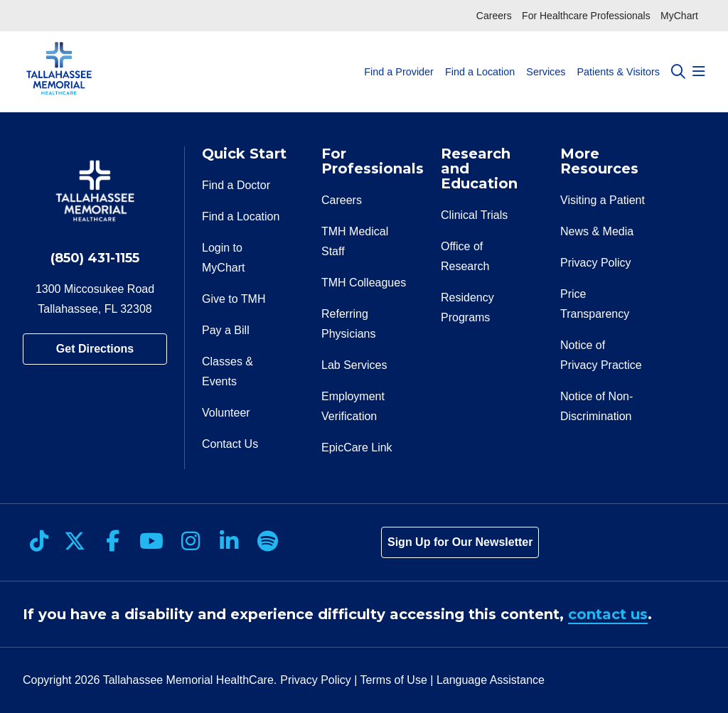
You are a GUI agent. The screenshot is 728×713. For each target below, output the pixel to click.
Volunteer (226, 413)
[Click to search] (678, 72)
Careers (494, 16)
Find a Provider (399, 59)
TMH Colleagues (364, 283)
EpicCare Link (357, 447)
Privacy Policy (596, 263)
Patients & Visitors (618, 59)
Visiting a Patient (603, 200)
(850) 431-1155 (95, 258)
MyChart (679, 16)
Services (546, 59)
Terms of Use (394, 680)
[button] (699, 72)
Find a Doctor (236, 185)
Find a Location (480, 59)
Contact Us (230, 444)
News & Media (597, 231)
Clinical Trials (474, 215)
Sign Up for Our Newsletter (460, 542)
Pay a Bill (226, 330)
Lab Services (354, 365)
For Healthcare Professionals (586, 16)
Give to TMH (234, 299)
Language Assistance (491, 680)
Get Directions (95, 349)
